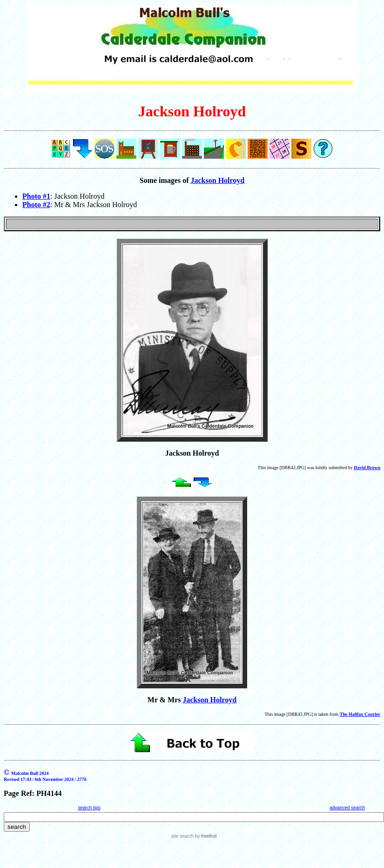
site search (182, 836)
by (205, 836)
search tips (89, 808)
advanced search (347, 808)
